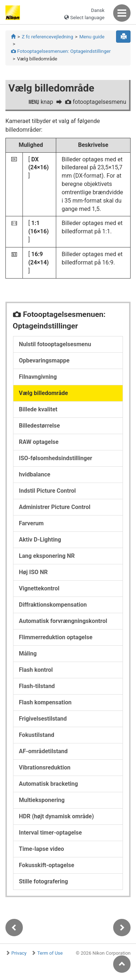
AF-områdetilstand (43, 751)
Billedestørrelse (39, 426)
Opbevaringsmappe (44, 360)
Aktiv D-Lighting (40, 540)
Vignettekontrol (39, 588)
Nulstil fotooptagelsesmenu (55, 344)
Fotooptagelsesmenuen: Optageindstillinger (61, 51)
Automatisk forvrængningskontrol (63, 621)
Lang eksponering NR (47, 556)
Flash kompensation (45, 702)
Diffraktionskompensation (53, 605)
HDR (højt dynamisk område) (56, 816)
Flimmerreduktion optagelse (56, 637)
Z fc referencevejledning (48, 37)
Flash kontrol (36, 670)
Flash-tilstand (37, 686)
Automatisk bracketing (48, 784)
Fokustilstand (36, 735)
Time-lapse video (42, 849)
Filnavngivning (38, 377)
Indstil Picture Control (47, 491)
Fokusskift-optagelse (47, 865)
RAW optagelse (39, 442)
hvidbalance (35, 474)
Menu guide (92, 37)
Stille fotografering (43, 881)
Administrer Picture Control (55, 507)
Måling (28, 654)
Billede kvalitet (38, 409)
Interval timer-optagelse (50, 833)
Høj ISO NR (33, 572)
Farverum (31, 523)
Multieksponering (42, 800)
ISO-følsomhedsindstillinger (55, 458)
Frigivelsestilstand (43, 719)
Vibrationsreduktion (45, 767)
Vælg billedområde (43, 393)
